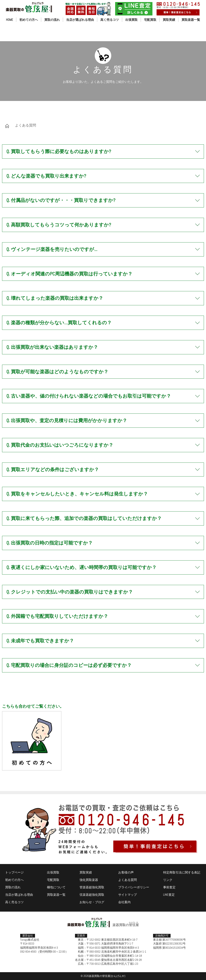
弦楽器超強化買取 (92, 895)
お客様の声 (126, 872)
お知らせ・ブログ (92, 902)
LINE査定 (169, 895)
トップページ (14, 872)
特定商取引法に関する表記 (182, 872)
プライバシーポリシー (134, 887)
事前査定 (169, 887)
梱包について (56, 887)
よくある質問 (128, 880)
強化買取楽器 (89, 880)
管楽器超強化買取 (92, 887)
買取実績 (169, 20)
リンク (168, 880)
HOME (9, 20)
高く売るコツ (110, 20)
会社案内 (124, 902)
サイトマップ (128, 895)
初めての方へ (29, 20)
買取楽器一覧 (191, 20)
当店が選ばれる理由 (80, 20)
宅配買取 (150, 20)
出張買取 (131, 20)
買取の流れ (52, 20)
